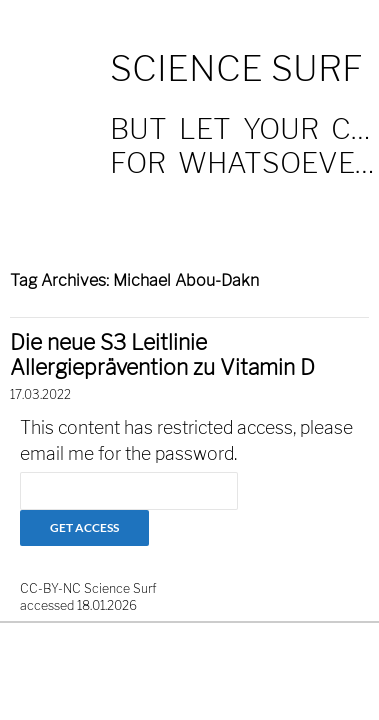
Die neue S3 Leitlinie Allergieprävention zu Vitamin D (162, 355)
